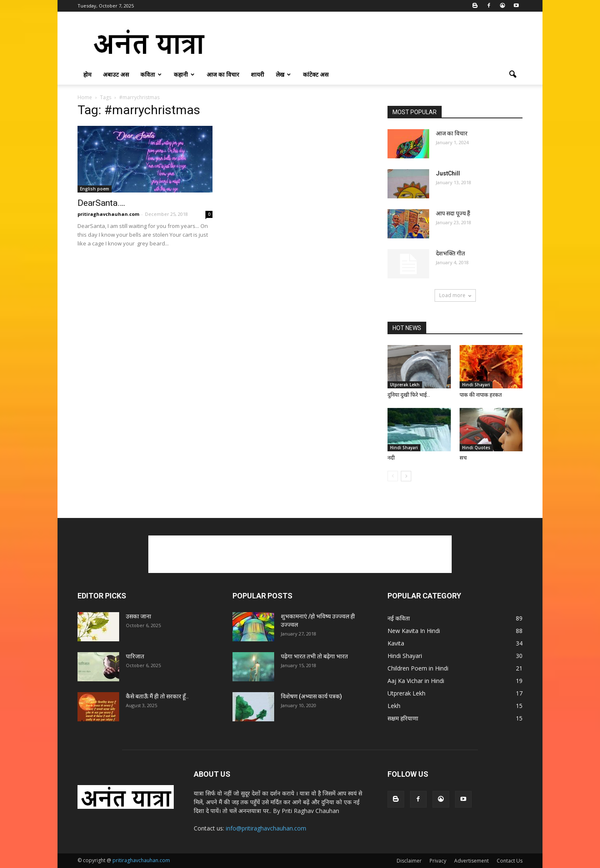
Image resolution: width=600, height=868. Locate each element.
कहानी (184, 74)
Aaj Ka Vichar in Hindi (416, 681)
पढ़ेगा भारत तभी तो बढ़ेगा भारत (314, 656)
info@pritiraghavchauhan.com (266, 828)
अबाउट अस (116, 74)
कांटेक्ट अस (316, 74)
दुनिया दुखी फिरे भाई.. (409, 395)
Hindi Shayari (476, 385)
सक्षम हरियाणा (403, 718)
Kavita (396, 643)
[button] (512, 75)
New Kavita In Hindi (414, 631)
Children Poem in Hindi (418, 668)
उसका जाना (139, 616)
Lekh (394, 706)
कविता (151, 74)
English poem (95, 189)
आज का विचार (223, 74)
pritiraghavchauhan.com (108, 214)
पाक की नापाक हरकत (481, 395)
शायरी (257, 74)
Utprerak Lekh (405, 385)
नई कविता (399, 618)
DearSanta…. (101, 203)
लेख (283, 74)
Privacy (438, 861)
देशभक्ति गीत (450, 253)
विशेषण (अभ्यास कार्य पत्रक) (311, 696)
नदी (391, 458)
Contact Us (510, 861)
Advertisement (471, 861)
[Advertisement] (371, 42)
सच (463, 458)
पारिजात (135, 656)
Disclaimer (409, 861)
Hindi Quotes (476, 448)
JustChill (448, 173)
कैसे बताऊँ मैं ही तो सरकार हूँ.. (157, 696)
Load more (455, 295)
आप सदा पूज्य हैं (453, 213)
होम (87, 74)
